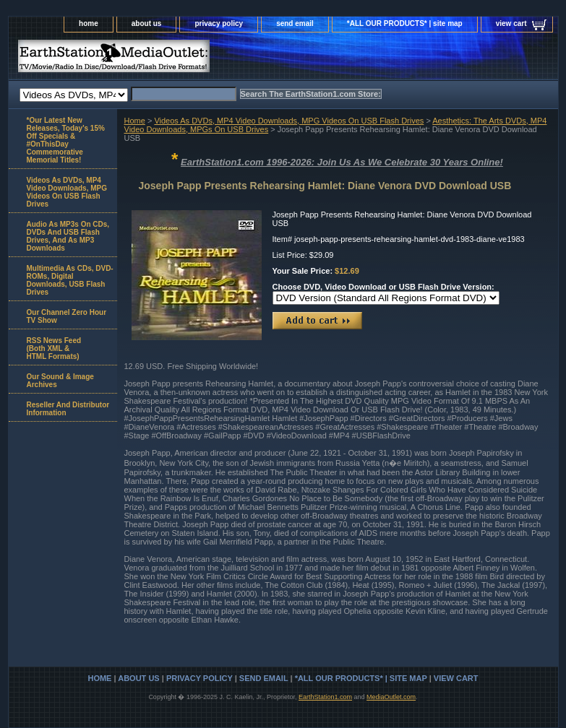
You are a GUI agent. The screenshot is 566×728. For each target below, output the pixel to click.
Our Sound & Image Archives (60, 381)
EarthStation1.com (325, 697)
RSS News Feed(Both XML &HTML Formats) (54, 348)
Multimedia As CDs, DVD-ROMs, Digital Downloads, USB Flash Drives (70, 280)
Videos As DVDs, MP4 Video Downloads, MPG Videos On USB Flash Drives (289, 121)
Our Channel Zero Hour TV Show (67, 316)
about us (147, 23)
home (89, 23)
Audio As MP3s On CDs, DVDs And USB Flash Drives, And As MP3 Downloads (68, 236)
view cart (511, 23)
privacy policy (219, 23)
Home (135, 121)
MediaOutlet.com (391, 697)
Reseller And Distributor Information (68, 409)
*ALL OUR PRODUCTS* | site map (405, 23)
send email (295, 23)
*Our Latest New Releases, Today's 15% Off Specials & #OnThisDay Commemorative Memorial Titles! (66, 140)
